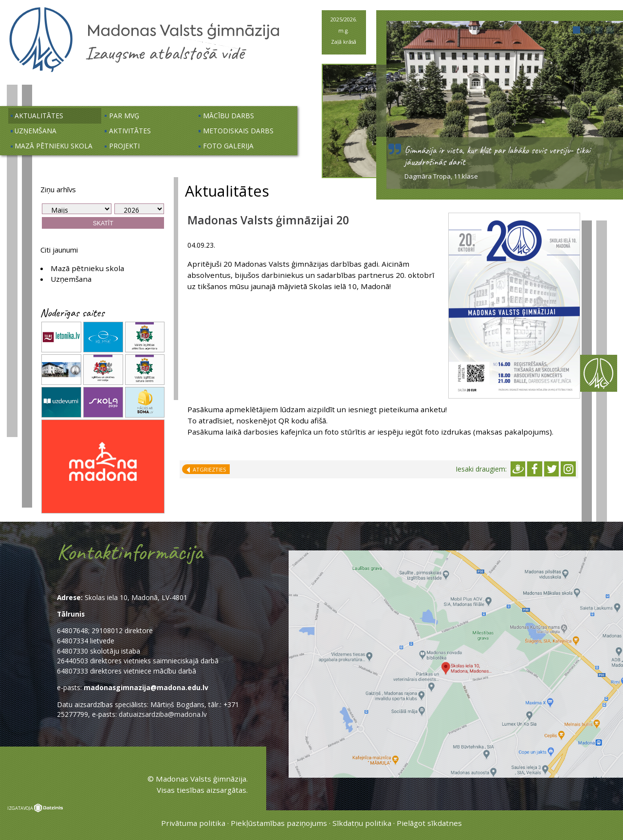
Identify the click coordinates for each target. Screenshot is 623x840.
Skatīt (103, 223)
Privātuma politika (193, 823)
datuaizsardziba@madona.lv (163, 714)
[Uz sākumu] (144, 71)
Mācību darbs (229, 116)
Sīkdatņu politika (362, 823)
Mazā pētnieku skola (54, 146)
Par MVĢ (124, 116)
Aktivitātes (130, 131)
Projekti (124, 146)
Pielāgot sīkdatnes (429, 823)
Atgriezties (208, 469)
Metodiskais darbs (238, 131)
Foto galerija (228, 146)
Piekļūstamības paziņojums (279, 823)
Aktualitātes (39, 116)
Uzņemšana (36, 131)
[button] (577, 30)
